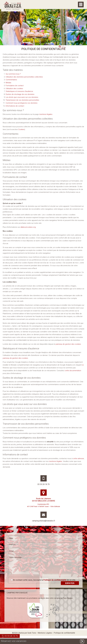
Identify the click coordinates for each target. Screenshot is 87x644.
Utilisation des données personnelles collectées (24, 77)
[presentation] (25, 572)
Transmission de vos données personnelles (22, 100)
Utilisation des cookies (14, 89)
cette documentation (73, 371)
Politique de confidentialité (55, 580)
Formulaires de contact (15, 86)
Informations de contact (15, 106)
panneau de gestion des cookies (68, 344)
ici (83, 365)
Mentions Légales (45, 633)
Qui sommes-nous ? (13, 74)
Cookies (21, 129)
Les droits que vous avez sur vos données (22, 97)
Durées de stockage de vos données (20, 94)
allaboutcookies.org (28, 227)
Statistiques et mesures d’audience (19, 91)
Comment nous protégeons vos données (22, 103)
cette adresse (78, 458)
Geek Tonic (32, 633)
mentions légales (46, 114)
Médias (8, 83)
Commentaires (11, 80)
